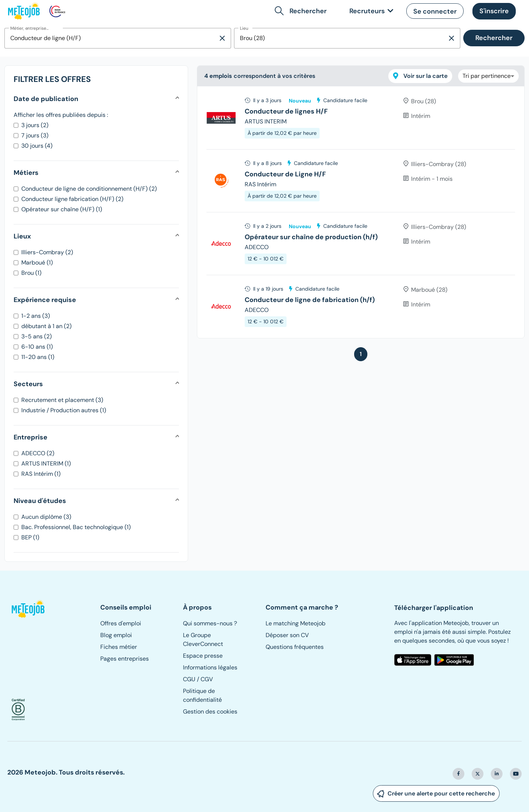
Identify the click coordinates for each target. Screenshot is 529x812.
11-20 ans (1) (38, 357)
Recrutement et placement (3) (62, 400)
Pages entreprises (125, 659)
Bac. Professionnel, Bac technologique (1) (76, 527)
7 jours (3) (35, 135)
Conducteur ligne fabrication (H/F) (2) (72, 199)
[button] (302, 11)
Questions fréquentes (295, 647)
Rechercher (494, 38)
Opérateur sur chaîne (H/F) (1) (62, 209)
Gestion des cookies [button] (210, 712)
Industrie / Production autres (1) (64, 410)
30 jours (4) (37, 146)
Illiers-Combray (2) (47, 252)
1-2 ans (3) (36, 316)
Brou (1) (31, 273)
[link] (370, 11)
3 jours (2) (35, 125)
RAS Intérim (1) (41, 474)
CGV (207, 679)
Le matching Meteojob (296, 623)
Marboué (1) (37, 263)
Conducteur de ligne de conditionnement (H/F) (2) (89, 189)
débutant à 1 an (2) (46, 326)
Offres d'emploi (121, 623)
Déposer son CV (287, 635)
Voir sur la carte (420, 76)
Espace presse (203, 656)
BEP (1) (30, 537)
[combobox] (111, 38)
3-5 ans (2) (37, 336)
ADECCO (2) (38, 453)
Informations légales (210, 667)
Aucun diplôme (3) (46, 517)
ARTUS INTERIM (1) (46, 464)
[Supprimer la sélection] (222, 38)
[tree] (361, 212)
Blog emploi (116, 635)
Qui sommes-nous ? (210, 623)
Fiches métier (119, 647)
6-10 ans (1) (37, 347)
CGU (189, 679)
